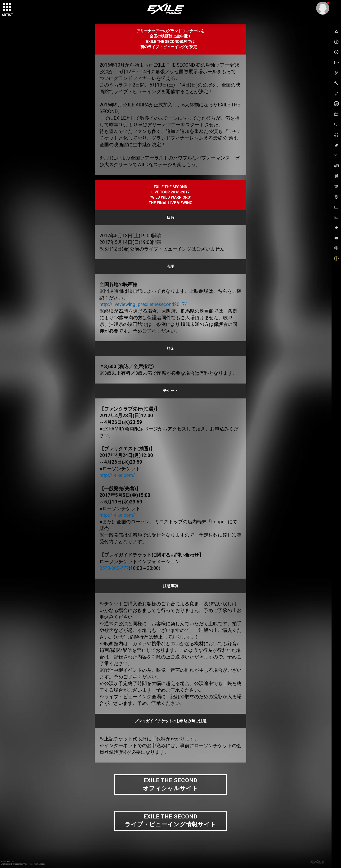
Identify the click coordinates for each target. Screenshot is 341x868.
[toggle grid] (7, 7)
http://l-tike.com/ (117, 475)
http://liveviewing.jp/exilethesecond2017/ (143, 304)
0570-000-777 (114, 568)
